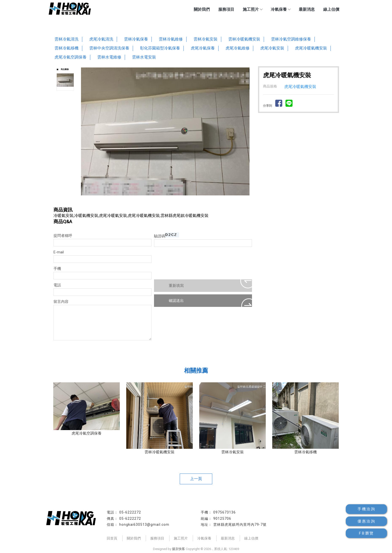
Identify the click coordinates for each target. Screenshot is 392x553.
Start (167, 201)
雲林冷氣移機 (66, 48)
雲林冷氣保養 (136, 39)
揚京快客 (178, 549)
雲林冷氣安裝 (205, 39)
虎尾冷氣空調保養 (70, 57)
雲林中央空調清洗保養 (109, 48)
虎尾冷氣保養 (203, 48)
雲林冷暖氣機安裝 (244, 39)
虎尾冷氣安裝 (272, 48)
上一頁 (196, 479)
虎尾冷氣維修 (237, 48)
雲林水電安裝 (144, 57)
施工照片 (252, 9)
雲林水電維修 (109, 57)
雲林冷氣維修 (171, 39)
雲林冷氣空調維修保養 (291, 39)
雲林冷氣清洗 (66, 39)
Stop (171, 201)
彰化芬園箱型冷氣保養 (160, 48)
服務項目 (226, 9)
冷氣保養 (280, 9)
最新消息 (307, 9)
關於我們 (202, 9)
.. (212, 549)
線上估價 (331, 9)
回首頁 (112, 538)
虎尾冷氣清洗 (101, 39)
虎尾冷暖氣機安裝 (311, 48)
